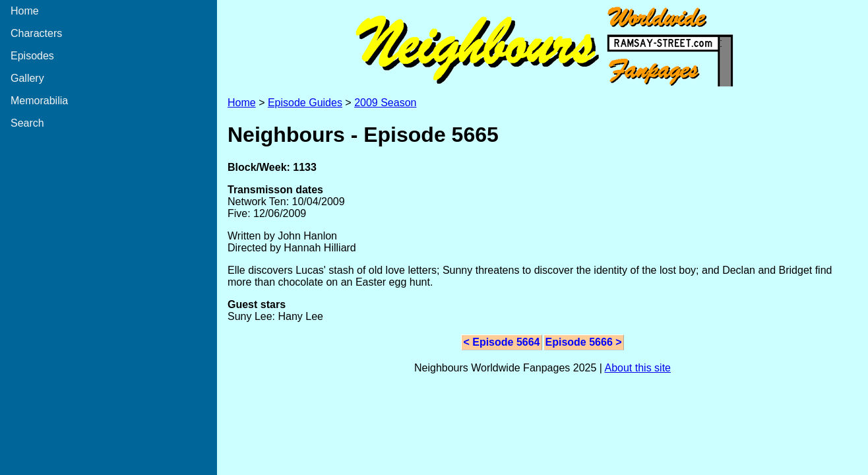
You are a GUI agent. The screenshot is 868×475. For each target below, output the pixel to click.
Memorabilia (39, 101)
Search (27, 123)
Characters (36, 33)
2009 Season (385, 103)
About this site (637, 368)
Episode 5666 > (584, 342)
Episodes (32, 56)
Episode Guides (305, 103)
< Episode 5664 (501, 342)
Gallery (27, 78)
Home (25, 11)
